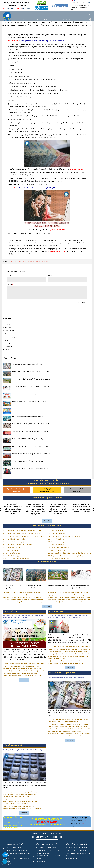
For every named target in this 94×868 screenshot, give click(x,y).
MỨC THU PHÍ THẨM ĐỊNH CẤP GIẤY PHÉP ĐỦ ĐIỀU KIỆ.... (31, 465)
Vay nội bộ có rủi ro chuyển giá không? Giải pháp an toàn (12, 583)
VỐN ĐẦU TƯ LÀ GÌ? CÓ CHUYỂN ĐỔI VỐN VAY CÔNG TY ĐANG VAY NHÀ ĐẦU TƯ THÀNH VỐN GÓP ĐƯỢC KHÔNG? (70, 643)
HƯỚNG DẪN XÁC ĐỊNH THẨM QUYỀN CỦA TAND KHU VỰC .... (32, 450)
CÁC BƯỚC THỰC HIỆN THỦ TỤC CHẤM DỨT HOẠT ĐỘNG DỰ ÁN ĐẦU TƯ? (23, 665)
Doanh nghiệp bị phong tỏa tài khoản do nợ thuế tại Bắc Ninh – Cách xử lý (22, 805)
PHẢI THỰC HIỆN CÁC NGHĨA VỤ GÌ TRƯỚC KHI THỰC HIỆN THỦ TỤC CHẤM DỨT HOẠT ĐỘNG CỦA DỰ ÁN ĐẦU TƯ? (69, 650)
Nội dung (10, 281)
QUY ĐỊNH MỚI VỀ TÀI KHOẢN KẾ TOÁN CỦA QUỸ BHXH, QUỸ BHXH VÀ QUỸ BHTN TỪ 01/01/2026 (70, 596)
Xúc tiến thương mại (55, 14)
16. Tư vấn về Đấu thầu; (56, 538)
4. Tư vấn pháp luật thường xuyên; (14, 535)
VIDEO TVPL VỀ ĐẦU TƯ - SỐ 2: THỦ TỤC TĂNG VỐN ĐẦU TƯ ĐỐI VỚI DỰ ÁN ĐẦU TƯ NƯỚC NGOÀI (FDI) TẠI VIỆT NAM (36, 505)
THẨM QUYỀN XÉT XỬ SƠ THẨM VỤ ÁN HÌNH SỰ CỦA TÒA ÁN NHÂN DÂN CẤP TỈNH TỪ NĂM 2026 (23, 596)
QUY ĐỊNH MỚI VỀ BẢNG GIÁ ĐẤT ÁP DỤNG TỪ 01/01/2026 (58, 583)
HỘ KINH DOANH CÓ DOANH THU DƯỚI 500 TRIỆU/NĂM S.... (31, 390)
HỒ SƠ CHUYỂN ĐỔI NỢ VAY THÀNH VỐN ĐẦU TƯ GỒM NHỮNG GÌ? (66, 660)
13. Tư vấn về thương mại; (57, 530)
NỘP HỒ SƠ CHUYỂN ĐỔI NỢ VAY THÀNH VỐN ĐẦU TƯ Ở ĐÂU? (65, 657)
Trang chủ (14, 14)
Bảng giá (64, 14)
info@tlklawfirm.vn (41, 857)
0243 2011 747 (10, 8)
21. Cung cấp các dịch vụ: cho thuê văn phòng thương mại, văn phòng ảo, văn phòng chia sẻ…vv (69, 552)
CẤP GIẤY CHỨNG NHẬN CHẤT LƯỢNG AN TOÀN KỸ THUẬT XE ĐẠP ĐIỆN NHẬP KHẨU (24, 660)
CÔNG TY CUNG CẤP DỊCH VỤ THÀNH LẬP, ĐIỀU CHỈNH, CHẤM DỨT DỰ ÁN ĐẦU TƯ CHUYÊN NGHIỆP (69, 648)
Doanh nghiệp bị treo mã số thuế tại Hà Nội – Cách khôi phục (19, 802)
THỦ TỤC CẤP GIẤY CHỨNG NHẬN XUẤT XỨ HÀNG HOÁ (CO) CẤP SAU (21, 662)
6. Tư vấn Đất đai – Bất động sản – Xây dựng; (18, 541)
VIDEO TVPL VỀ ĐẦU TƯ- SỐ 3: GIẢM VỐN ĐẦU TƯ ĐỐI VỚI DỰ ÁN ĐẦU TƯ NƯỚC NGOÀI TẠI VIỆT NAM (13, 505)
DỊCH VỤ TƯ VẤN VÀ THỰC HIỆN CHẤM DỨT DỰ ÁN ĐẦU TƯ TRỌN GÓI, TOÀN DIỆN (70, 645)
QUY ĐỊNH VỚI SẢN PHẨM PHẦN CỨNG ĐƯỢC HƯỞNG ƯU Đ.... (32, 413)
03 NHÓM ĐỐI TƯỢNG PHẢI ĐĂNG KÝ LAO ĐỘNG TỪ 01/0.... (31, 405)
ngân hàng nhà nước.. (42, 258)
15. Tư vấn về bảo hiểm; (56, 535)
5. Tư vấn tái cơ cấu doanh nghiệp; (14, 538)
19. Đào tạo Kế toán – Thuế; (57, 546)
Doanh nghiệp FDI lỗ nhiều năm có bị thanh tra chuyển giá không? (20, 798)
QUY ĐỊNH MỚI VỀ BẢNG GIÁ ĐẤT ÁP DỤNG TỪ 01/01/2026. (31, 375)
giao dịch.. (32, 258)
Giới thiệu (21, 14)
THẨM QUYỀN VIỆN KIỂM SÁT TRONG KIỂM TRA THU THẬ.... (31, 428)
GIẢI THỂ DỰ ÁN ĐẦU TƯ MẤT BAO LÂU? (59, 655)
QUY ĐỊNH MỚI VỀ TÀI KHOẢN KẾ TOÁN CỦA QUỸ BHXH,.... (31, 443)
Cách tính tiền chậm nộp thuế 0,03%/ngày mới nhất (16, 793)
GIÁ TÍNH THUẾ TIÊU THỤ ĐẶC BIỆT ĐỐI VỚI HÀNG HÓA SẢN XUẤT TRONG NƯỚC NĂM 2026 (70, 589)
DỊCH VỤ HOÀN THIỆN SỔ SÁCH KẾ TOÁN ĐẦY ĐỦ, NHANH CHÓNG (21, 670)
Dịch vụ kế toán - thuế (42, 14)
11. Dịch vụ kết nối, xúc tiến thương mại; (16, 555)
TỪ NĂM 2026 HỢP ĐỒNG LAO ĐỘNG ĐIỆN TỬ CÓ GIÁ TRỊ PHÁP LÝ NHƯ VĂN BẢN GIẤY (81, 583)
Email (50, 272)
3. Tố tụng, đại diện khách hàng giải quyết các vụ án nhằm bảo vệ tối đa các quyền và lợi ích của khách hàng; (24, 533)
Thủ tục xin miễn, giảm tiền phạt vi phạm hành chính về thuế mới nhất (21, 795)
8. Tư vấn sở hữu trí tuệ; (11, 546)
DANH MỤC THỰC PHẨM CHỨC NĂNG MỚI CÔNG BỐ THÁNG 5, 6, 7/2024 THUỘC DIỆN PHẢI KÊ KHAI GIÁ (24, 613)
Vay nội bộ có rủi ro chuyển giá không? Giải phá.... (27, 360)
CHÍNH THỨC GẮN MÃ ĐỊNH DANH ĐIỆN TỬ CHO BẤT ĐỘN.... (32, 368)
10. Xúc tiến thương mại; (11, 552)
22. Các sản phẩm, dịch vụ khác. (59, 555)
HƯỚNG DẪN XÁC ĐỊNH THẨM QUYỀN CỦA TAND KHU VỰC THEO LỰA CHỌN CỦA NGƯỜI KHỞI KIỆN (24, 598)
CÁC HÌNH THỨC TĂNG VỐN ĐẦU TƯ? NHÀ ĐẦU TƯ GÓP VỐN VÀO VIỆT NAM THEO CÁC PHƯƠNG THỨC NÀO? (68, 613)
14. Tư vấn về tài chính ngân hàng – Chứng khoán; (65, 532)
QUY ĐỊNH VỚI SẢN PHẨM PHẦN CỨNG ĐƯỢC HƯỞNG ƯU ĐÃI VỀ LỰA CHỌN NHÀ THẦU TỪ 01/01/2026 (70, 591)
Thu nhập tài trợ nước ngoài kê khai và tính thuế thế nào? (18, 800)
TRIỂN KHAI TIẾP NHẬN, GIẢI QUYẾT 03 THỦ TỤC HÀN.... (30, 458)
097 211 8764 (26, 8)
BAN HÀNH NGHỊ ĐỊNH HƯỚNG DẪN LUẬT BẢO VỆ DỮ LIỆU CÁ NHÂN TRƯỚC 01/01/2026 (23, 594)
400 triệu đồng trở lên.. (14, 258)
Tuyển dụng (78, 14)
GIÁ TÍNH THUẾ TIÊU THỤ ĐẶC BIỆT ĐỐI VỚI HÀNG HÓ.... (30, 398)
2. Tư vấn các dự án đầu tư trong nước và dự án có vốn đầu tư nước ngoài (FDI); (23, 530)
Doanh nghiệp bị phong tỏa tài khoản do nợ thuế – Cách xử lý (23, 746)
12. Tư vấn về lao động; (56, 527)
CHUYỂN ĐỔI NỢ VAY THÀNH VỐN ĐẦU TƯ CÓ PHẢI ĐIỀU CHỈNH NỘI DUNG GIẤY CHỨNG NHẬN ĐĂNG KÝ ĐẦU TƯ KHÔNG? (24, 667)
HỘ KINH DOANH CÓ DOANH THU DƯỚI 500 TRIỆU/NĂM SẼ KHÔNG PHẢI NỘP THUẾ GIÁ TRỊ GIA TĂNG (23, 589)
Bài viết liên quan (11, 354)
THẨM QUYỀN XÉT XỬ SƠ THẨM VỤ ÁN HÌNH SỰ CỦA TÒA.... (32, 435)
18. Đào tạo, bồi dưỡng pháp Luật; (59, 544)
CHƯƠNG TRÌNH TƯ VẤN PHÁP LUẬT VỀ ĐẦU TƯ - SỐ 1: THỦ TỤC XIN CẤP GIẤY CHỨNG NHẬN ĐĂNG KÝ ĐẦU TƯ (58, 505)
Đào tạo (71, 14)
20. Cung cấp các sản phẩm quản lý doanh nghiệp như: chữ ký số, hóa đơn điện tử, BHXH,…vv (70, 549)
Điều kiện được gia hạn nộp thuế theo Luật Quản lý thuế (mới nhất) (20, 788)
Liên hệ (84, 14)
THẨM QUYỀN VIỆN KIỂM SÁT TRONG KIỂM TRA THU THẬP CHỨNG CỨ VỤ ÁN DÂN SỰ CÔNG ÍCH (70, 594)
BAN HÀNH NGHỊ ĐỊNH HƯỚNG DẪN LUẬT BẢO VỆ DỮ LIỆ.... (31, 420)
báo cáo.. (25, 258)
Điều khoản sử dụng (55, 866)
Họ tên (9, 272)
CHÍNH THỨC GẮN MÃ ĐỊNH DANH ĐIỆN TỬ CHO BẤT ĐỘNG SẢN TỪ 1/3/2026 (35, 583)
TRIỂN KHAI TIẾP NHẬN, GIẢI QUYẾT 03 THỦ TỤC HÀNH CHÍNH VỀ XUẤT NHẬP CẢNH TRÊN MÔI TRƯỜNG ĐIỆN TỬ (69, 598)
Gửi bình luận (82, 299)
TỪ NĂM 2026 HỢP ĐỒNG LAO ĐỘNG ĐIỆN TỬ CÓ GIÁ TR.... (31, 383)
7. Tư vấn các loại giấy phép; (12, 544)
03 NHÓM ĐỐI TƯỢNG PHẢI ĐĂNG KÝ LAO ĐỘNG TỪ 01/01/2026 (20, 591)
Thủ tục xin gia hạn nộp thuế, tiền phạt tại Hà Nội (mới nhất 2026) (20, 791)
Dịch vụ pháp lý (30, 14)
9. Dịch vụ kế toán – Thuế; (11, 549)
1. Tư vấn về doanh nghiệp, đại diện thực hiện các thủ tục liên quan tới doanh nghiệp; (23, 527)
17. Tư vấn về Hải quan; (56, 541)
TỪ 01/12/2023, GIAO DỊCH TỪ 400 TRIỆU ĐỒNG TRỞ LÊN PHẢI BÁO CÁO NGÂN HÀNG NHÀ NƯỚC (47, 22)
